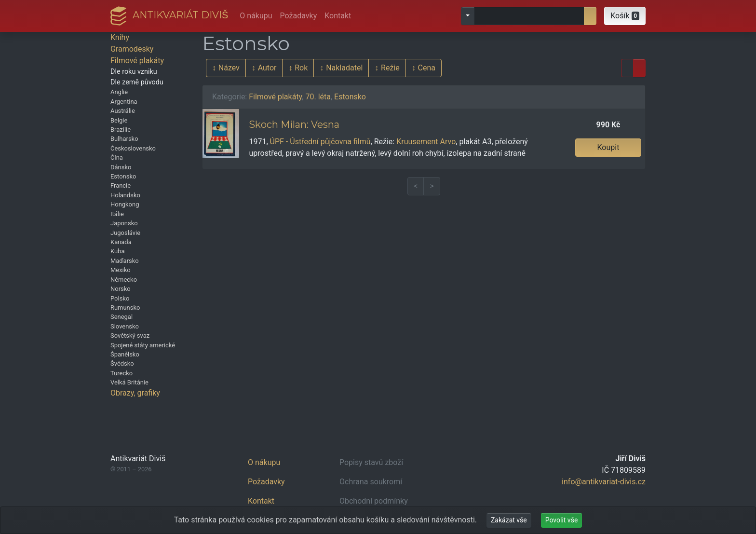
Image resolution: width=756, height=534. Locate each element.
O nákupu (256, 16)
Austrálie (123, 111)
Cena (427, 68)
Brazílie (121, 130)
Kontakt (338, 16)
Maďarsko (125, 261)
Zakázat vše (509, 520)
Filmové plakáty (137, 61)
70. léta (318, 97)
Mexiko (121, 270)
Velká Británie (129, 382)
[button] (625, 16)
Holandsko (125, 195)
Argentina (124, 102)
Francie (121, 185)
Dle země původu (137, 82)
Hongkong (125, 204)
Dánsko (121, 167)
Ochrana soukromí (371, 482)
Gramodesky (132, 49)
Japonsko (124, 223)
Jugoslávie (125, 233)
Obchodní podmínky (374, 501)
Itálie (117, 214)
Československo (133, 148)
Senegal (121, 317)
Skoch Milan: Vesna (294, 124)
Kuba (117, 251)
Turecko (121, 373)
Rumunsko (125, 308)
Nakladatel (344, 68)
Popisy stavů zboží (371, 462)
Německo (124, 280)
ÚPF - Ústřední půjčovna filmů (320, 142)
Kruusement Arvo (426, 142)
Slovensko (125, 326)
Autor (267, 68)
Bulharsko (124, 139)
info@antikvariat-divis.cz (604, 482)
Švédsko (122, 363)
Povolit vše (562, 520)
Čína (117, 157)
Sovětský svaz (130, 335)
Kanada (121, 242)
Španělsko (125, 354)
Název (229, 68)
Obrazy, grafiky (135, 393)
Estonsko (123, 176)
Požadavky (299, 16)
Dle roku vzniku (134, 72)
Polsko (120, 298)
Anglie (119, 92)
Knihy (120, 37)
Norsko (121, 289)
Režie (390, 68)
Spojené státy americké (143, 345)
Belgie (119, 120)
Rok (301, 68)
